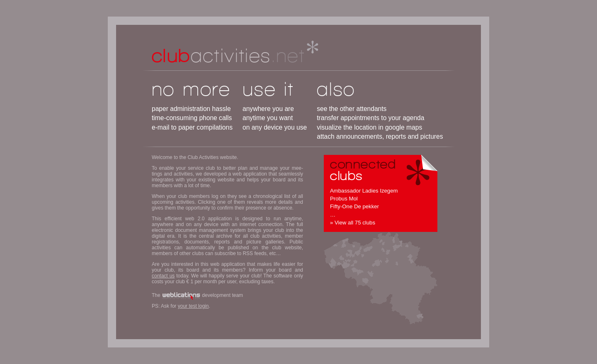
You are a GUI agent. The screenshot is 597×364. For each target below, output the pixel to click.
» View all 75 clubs (353, 223)
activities (228, 55)
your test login (193, 306)
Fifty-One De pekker (354, 206)
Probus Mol (344, 199)
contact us (163, 276)
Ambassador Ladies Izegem (364, 191)
